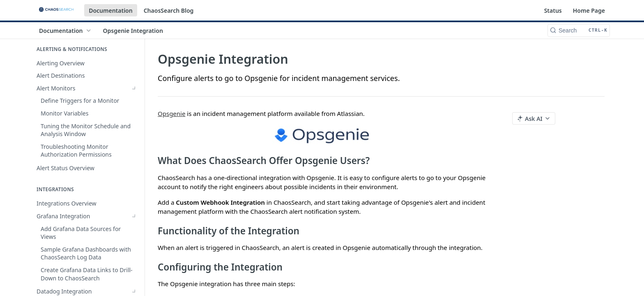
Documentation (111, 10)
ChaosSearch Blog (169, 10)
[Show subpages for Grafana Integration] (134, 149)
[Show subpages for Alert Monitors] (134, 88)
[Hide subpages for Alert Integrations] (134, 174)
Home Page (589, 10)
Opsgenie (171, 113)
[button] (322, 135)
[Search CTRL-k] (579, 30)
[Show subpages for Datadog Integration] (134, 162)
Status (553, 10)
